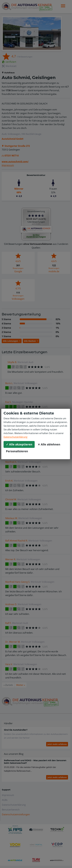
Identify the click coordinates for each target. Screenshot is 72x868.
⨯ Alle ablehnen (49, 444)
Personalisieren (17, 451)
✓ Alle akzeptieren (19, 444)
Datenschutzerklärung (15, 437)
